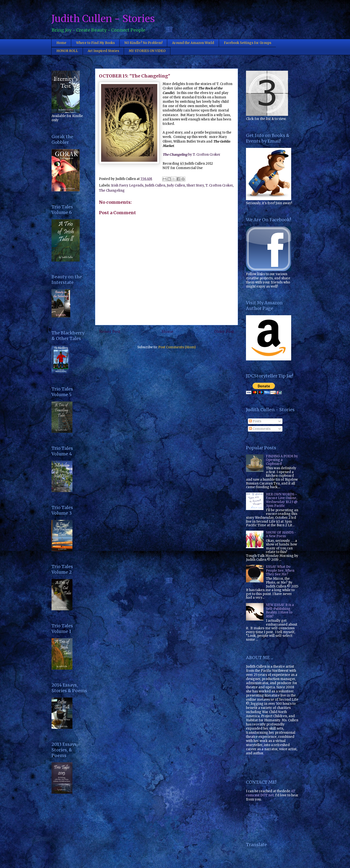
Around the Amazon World (193, 43)
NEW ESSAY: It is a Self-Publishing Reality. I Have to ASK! (280, 611)
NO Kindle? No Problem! (143, 43)
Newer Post (110, 332)
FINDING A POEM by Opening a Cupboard (282, 460)
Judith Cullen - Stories (103, 19)
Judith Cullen (155, 185)
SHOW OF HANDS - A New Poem (281, 534)
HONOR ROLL (67, 51)
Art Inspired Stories (103, 51)
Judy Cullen (176, 185)
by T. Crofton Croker (192, 155)
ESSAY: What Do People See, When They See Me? (280, 570)
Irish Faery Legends (127, 185)
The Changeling (112, 191)
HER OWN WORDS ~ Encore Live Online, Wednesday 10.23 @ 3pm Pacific (282, 500)
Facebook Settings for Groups (248, 43)
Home (61, 43)
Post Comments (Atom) (177, 347)
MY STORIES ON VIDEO (147, 51)
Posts (255, 421)
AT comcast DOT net (271, 793)
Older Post (224, 332)
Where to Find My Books (95, 43)
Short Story (195, 185)
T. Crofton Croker (219, 185)
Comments (260, 429)
